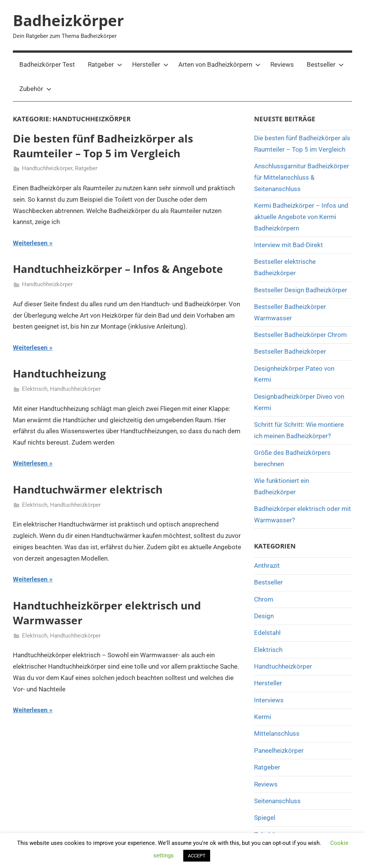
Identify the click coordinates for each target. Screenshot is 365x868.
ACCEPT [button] (197, 856)
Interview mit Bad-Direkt (289, 245)
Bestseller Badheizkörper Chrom (300, 335)
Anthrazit (267, 566)
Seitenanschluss (277, 801)
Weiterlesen (30, 243)
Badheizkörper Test (47, 64)
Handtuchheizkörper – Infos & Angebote (118, 269)
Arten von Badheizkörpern (219, 64)
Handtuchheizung (59, 373)
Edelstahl (267, 633)
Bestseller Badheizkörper (290, 351)
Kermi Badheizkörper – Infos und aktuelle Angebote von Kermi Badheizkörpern (301, 217)
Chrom (264, 599)
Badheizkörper (68, 20)
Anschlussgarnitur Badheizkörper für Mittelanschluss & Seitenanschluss (302, 177)
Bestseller (325, 64)
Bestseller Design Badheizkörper (301, 290)
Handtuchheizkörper (47, 168)
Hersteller (150, 64)
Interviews (269, 700)
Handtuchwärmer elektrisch (88, 489)
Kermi (263, 717)
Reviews (282, 64)
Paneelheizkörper (279, 750)
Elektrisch (35, 389)
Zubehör (35, 89)
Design (264, 616)
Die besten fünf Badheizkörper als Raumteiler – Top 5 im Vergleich (103, 146)
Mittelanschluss (277, 733)
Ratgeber (105, 64)
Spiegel (265, 818)
